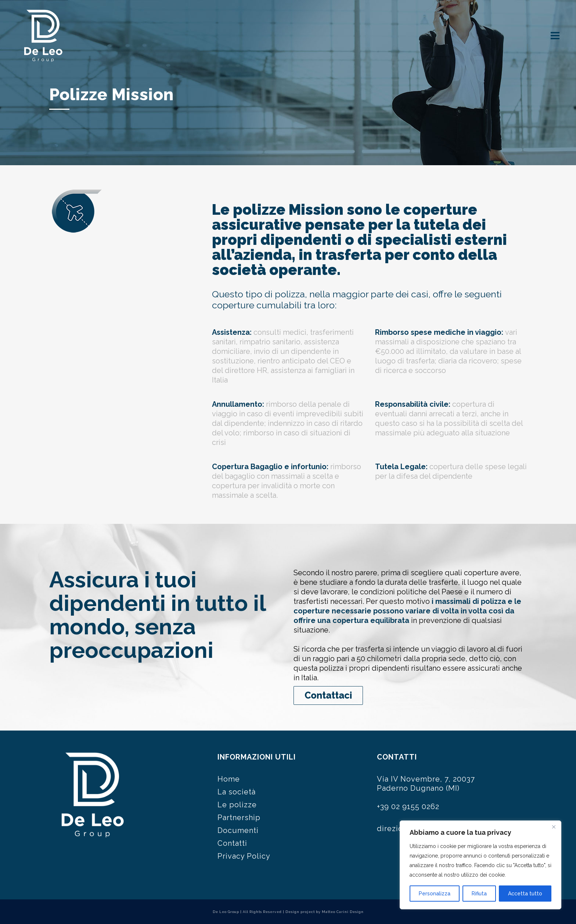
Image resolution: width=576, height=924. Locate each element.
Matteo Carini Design (343, 912)
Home (229, 779)
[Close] (554, 827)
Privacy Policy (244, 856)
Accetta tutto (525, 894)
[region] (480, 865)
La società (237, 792)
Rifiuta (479, 894)
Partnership (239, 818)
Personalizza (435, 894)
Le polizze (237, 805)
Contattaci (328, 695)
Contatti (232, 843)
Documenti (238, 830)
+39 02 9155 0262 (408, 807)
